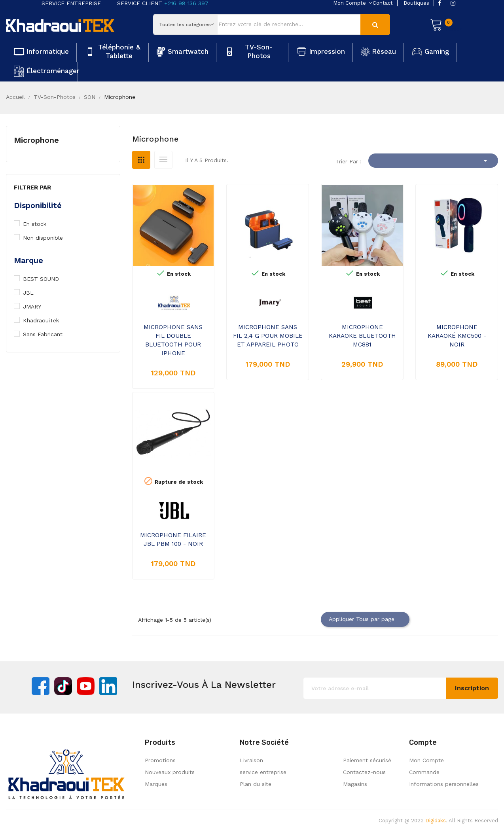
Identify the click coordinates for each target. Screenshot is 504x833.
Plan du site (256, 784)
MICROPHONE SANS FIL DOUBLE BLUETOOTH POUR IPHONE (173, 340)
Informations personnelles (444, 784)
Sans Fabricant (47, 334)
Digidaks (436, 821)
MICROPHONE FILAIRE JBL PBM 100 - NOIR (173, 540)
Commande (424, 772)
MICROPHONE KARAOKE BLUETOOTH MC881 (362, 336)
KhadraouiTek (45, 320)
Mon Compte (426, 760)
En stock (39, 224)
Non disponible (47, 238)
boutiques (416, 3)
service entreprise (263, 772)
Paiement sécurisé (367, 760)
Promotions (160, 760)
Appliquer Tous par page (365, 619)
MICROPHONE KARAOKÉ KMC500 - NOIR (457, 336)
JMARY (36, 307)
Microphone (36, 140)
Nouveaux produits (170, 772)
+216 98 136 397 (186, 3)
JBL (32, 293)
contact (383, 3)
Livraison (251, 760)
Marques (156, 784)
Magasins (355, 784)
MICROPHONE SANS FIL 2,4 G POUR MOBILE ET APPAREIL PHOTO (268, 336)
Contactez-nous (364, 772)
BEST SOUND (45, 279)
